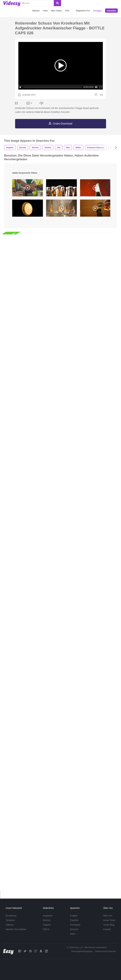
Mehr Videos (56, 11)
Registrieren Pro (83, 11)
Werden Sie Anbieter (16, 929)
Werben (47, 920)
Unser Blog (109, 925)
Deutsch (74, 929)
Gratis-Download (63, 124)
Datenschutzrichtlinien (105, 951)
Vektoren (36, 11)
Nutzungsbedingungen (82, 951)
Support (47, 925)
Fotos (45, 11)
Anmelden (111, 11)
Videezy (10, 925)
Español (74, 920)
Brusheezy (11, 916)
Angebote (48, 916)
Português (75, 925)
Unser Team (109, 920)
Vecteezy (10, 920)
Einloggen (98, 11)
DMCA (46, 929)
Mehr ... (74, 934)
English (74, 916)
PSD (67, 11)
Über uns (108, 916)
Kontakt (107, 929)
